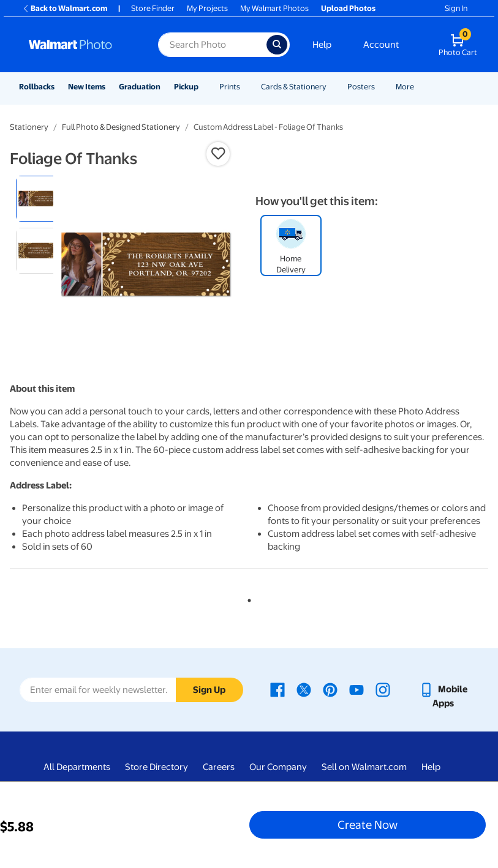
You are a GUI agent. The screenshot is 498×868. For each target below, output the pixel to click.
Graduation (140, 87)
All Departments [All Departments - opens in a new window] (77, 767)
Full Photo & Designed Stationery (121, 127)
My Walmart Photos (274, 8)
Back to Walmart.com (65, 8)
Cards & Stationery (294, 87)
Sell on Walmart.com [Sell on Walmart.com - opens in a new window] (364, 767)
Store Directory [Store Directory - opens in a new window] (157, 767)
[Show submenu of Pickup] (204, 87)
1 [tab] (247, 598)
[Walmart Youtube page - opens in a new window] (357, 689)
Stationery (29, 127)
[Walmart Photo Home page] (80, 45)
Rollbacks (37, 87)
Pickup (186, 87)
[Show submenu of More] (420, 87)
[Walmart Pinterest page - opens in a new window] (330, 689)
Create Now (368, 825)
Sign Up (209, 690)
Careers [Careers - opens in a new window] (219, 767)
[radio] (39, 199)
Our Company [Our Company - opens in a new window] (278, 767)
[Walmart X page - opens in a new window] (304, 689)
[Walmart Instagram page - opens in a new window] (383, 689)
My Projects (207, 8)
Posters (361, 87)
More (405, 87)
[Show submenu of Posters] (380, 87)
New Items (87, 87)
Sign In (456, 8)
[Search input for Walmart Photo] (212, 45)
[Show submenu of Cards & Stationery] (332, 87)
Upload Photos (348, 8)
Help (322, 45)
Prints (230, 87)
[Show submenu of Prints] (246, 87)
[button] (218, 154)
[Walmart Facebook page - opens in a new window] (277, 689)
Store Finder (153, 8)
